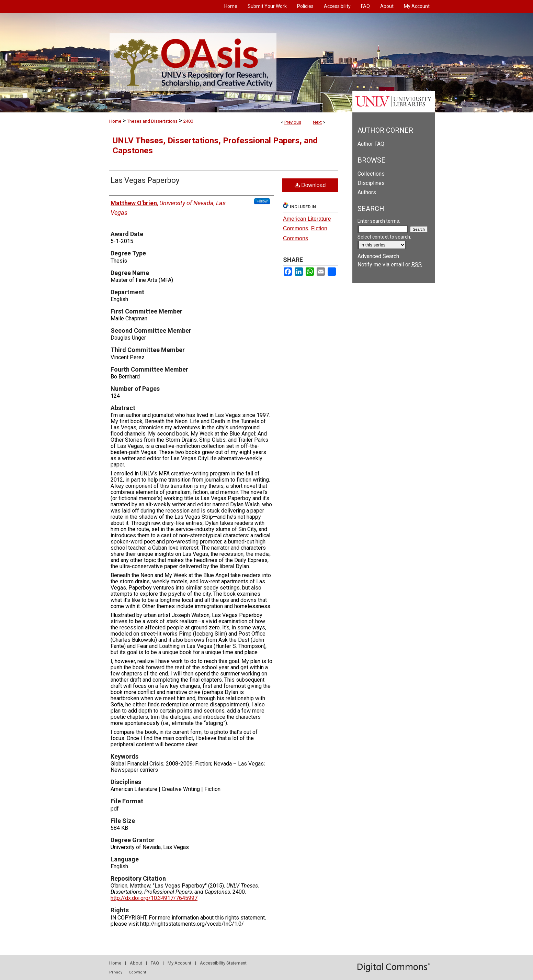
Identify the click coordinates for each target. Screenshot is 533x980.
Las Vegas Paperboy (145, 180)
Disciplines (371, 183)
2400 (188, 121)
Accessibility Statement (223, 963)
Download (310, 185)
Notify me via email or (390, 265)
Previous (293, 122)
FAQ (155, 963)
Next (317, 122)
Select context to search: (384, 237)
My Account (179, 963)
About (136, 963)
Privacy (116, 972)
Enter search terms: (379, 221)
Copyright (137, 972)
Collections (371, 174)
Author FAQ (371, 144)
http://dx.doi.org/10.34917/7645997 (154, 898)
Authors (367, 192)
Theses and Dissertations (152, 121)
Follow (262, 201)
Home (115, 121)
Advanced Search (378, 256)
